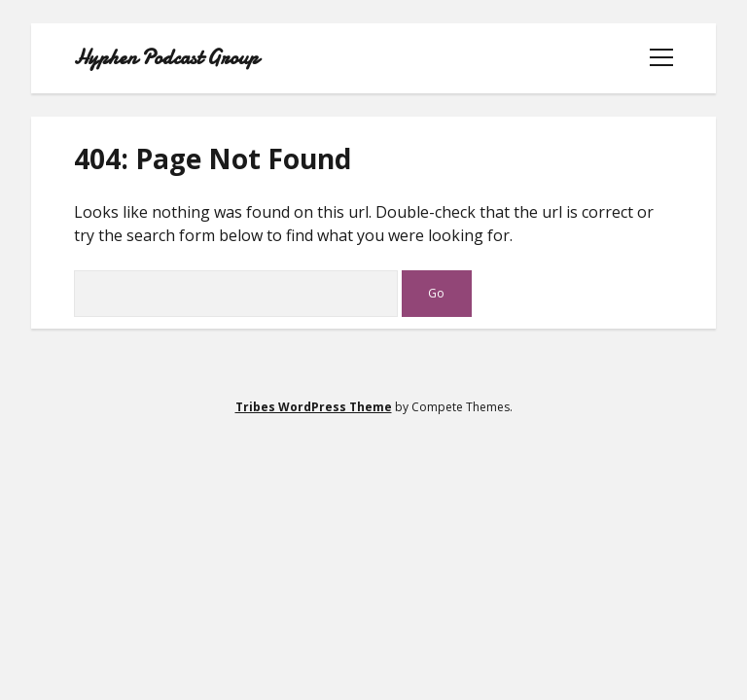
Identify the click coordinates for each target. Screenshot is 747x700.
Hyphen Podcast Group (166, 58)
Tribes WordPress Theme (314, 407)
